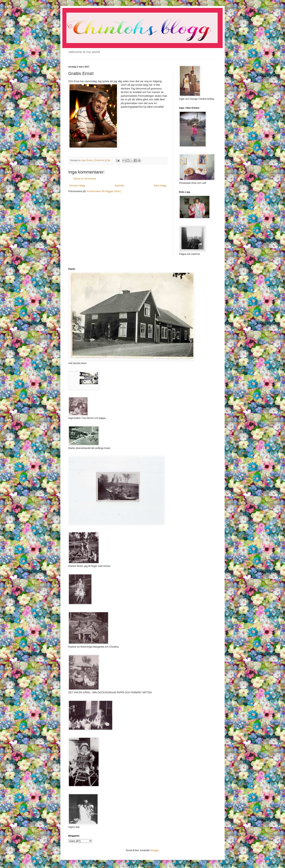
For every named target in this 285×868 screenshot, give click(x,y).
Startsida (119, 186)
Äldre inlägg (160, 186)
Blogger (155, 850)
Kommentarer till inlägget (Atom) (104, 191)
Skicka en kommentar (85, 179)
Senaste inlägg (77, 186)
